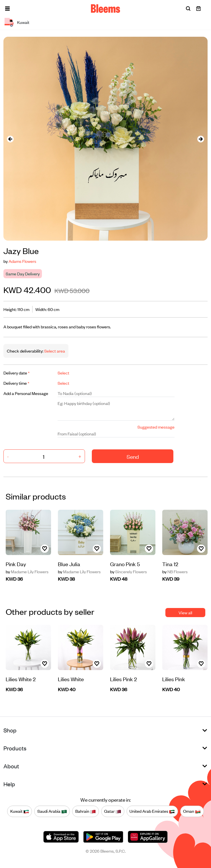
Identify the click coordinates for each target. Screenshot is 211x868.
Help (9, 784)
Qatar (113, 811)
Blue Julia (69, 564)
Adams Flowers (22, 261)
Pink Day (16, 564)
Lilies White (71, 679)
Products (15, 748)
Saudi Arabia (52, 811)
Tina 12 (170, 564)
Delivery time (16, 383)
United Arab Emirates (152, 811)
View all (185, 612)
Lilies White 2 (21, 679)
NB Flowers (175, 572)
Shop (10, 730)
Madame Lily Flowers (27, 572)
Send (133, 456)
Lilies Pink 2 (123, 679)
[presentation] (10, 139)
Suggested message (156, 427)
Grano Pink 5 (125, 564)
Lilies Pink (174, 679)
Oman (192, 811)
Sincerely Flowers (128, 572)
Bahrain (86, 811)
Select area (54, 351)
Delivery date (17, 373)
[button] (7, 9)
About (11, 766)
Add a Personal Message (26, 393)
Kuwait (20, 811)
